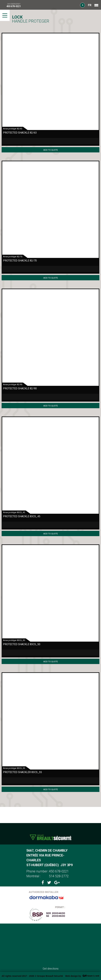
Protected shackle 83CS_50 (22, 644)
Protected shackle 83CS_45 (22, 516)
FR (90, 5)
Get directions (51, 969)
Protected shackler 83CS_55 (22, 772)
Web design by (73, 976)
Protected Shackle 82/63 (20, 133)
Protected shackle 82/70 (20, 261)
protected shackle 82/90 (20, 388)
